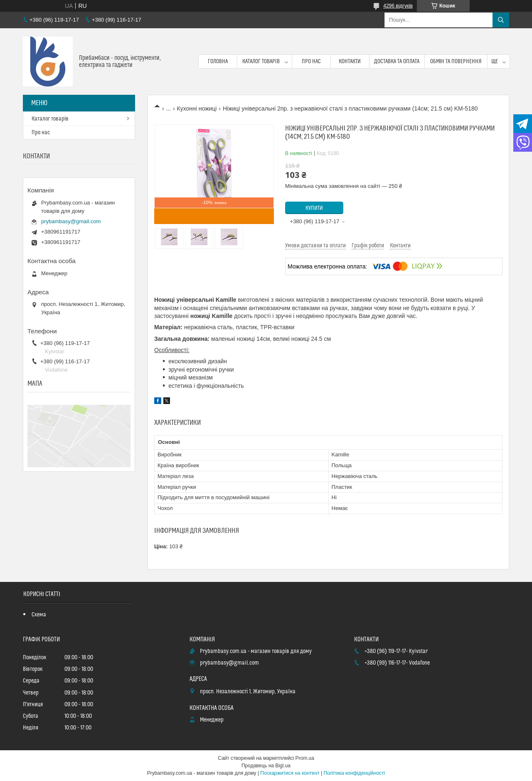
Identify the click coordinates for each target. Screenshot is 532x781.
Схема (39, 615)
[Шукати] (501, 20)
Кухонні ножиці (197, 108)
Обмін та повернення (456, 62)
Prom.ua (305, 758)
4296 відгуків (398, 6)
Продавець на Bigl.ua (266, 766)
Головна (218, 62)
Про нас (311, 62)
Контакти (350, 62)
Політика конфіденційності (355, 773)
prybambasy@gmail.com (71, 221)
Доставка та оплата (397, 62)
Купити (314, 208)
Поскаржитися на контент (290, 773)
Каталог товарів (261, 62)
